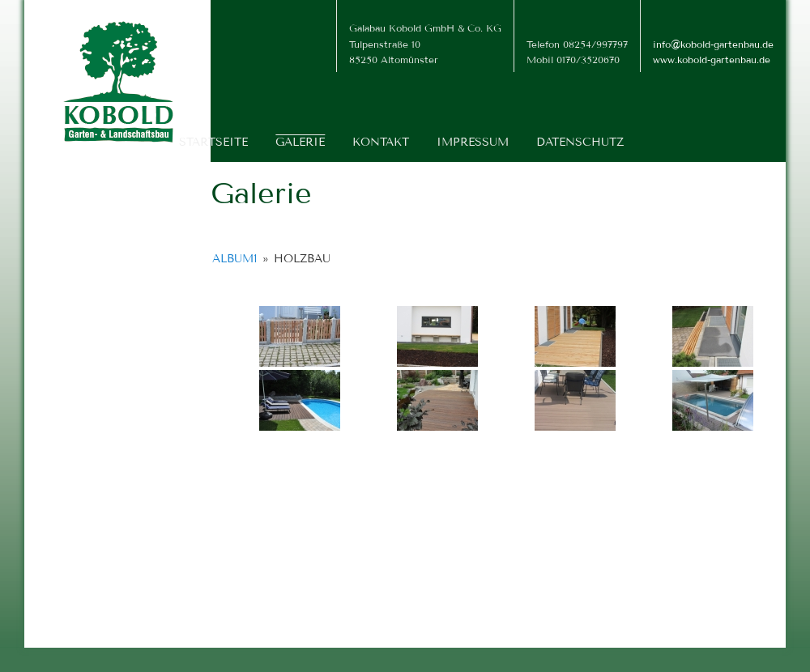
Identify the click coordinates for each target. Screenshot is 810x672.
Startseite (213, 142)
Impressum (473, 142)
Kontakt (381, 142)
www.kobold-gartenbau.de (712, 60)
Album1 (234, 259)
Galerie (300, 142)
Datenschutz (580, 142)
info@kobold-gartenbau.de (713, 44)
